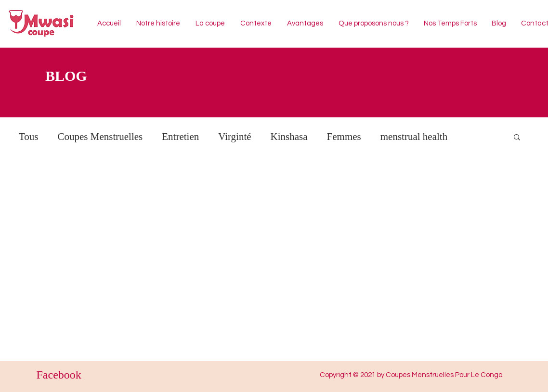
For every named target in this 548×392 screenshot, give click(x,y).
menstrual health (414, 137)
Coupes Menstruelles (100, 137)
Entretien (180, 137)
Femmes (344, 137)
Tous (29, 137)
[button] (517, 138)
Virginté (235, 137)
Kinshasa (289, 137)
